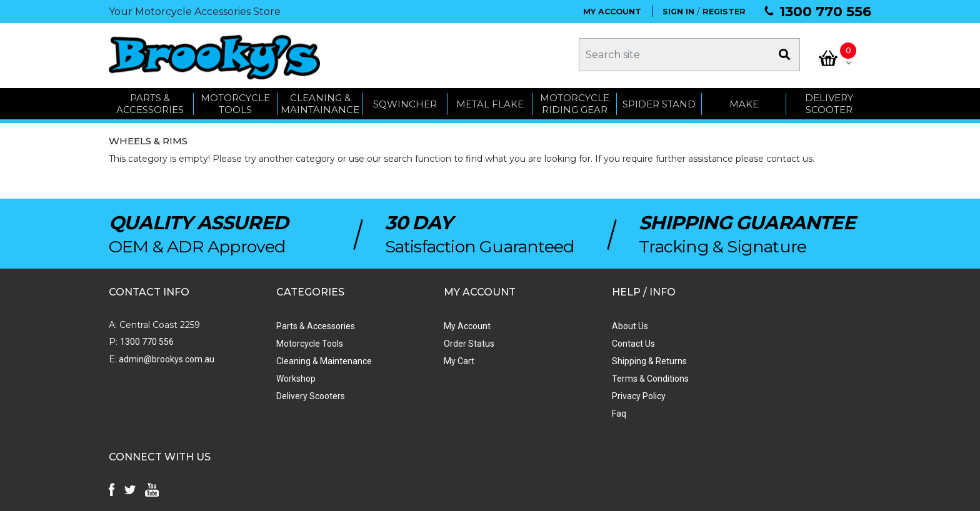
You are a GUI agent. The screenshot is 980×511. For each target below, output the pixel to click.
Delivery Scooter (829, 102)
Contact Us (577, 342)
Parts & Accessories (297, 324)
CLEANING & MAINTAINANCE (320, 102)
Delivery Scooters (292, 394)
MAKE (744, 102)
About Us (573, 324)
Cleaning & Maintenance (305, 359)
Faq (562, 412)
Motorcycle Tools (291, 342)
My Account (430, 324)
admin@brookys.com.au (166, 357)
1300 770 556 (825, 12)
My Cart (422, 359)
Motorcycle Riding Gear (575, 102)
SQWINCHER (405, 102)
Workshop (277, 377)
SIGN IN (678, 12)
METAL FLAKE (490, 102)
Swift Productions (277, 495)
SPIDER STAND (659, 102)
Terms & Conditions (593, 377)
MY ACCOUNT (612, 12)
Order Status (432, 342)
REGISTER (724, 12)
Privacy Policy (582, 394)
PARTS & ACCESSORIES (150, 102)
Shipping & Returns (592, 359)
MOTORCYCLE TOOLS (235, 102)
